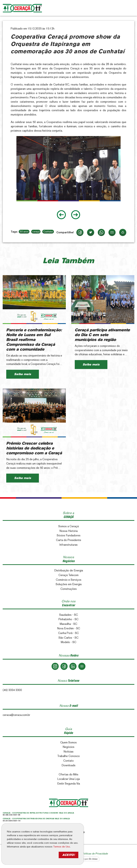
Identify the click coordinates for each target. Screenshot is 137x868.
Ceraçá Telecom (68, 575)
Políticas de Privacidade (95, 854)
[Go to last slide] (61, 215)
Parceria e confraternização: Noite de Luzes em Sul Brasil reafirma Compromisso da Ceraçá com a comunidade (34, 340)
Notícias (68, 752)
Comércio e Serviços (69, 580)
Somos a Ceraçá (68, 526)
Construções (69, 589)
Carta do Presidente (69, 540)
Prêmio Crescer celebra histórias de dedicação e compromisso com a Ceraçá (34, 448)
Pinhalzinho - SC (68, 619)
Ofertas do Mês (68, 774)
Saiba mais (23, 374)
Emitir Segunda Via (69, 784)
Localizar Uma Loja (69, 779)
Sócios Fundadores (69, 535)
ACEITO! (68, 855)
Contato (68, 761)
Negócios (68, 747)
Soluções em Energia (69, 584)
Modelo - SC (69, 642)
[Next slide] (76, 215)
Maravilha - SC (68, 624)
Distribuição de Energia (69, 570)
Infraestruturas (69, 545)
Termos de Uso (62, 847)
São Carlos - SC (68, 638)
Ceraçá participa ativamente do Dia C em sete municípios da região (102, 335)
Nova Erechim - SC (69, 628)
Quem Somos (68, 742)
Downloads (68, 765)
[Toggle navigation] (130, 8)
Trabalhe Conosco (68, 756)
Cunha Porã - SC (68, 633)
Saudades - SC (69, 615)
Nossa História (68, 531)
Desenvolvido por (85, 859)
